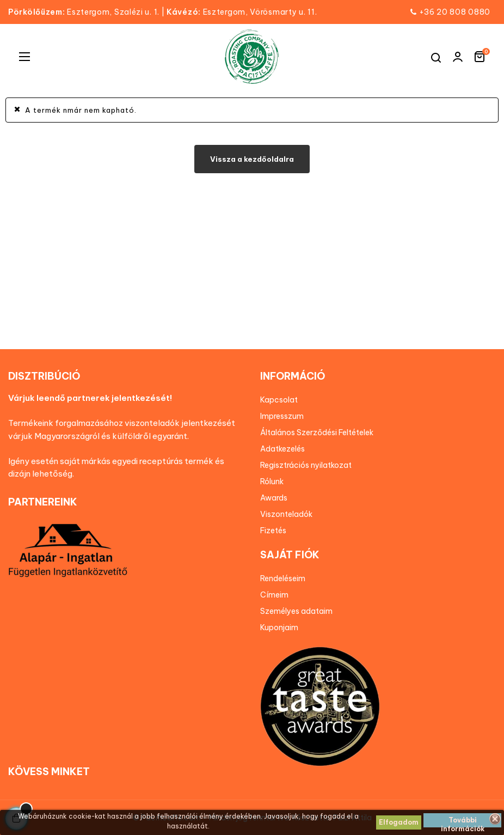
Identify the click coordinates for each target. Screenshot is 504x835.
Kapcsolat (279, 400)
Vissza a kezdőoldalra (252, 159)
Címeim (274, 595)
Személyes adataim (296, 611)
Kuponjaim (279, 627)
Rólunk (272, 482)
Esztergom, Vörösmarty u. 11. (242, 12)
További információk (463, 822)
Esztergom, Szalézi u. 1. (87, 12)
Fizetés (273, 531)
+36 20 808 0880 (455, 12)
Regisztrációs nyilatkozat (306, 465)
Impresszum (282, 416)
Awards (274, 498)
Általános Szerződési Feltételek (317, 432)
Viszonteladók (286, 514)
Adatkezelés (282, 449)
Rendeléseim (283, 578)
